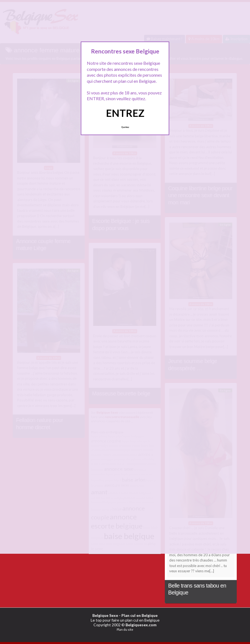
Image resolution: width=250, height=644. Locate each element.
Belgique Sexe (105, 615)
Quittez (125, 127)
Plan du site (125, 629)
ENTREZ (125, 113)
